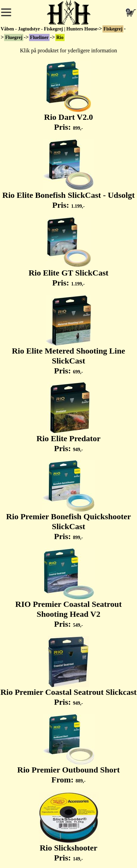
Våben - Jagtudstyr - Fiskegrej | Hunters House (49, 29)
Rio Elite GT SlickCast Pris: (69, 252)
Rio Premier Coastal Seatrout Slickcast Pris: (68, 671)
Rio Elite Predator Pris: (69, 418)
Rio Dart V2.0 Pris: (68, 96)
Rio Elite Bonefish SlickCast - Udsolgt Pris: (68, 174)
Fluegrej (14, 37)
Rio (60, 37)
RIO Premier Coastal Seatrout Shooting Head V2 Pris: (68, 588)
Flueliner (39, 37)
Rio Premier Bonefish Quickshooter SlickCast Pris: (68, 501)
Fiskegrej (113, 29)
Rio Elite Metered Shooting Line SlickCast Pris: (69, 335)
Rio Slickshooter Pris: (69, 827)
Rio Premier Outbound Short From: (69, 749)
